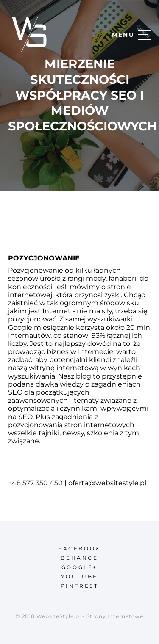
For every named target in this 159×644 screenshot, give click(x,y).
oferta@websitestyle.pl (107, 483)
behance (79, 558)
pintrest (80, 586)
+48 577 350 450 (35, 483)
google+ (79, 567)
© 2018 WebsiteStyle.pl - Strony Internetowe (80, 616)
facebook (79, 549)
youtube (79, 576)
